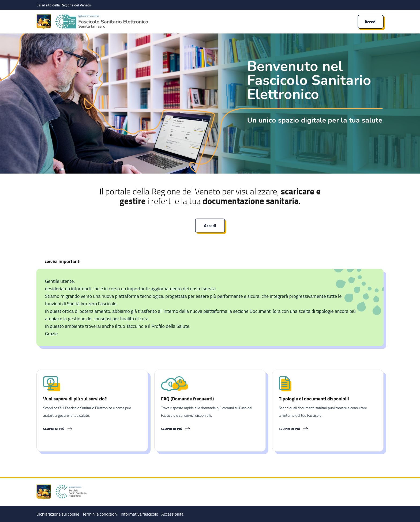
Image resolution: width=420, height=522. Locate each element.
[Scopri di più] (92, 429)
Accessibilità (172, 514)
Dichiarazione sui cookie (58, 514)
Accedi (371, 22)
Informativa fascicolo (140, 514)
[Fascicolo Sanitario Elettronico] (181, 22)
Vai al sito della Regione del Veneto (64, 5)
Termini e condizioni (100, 514)
